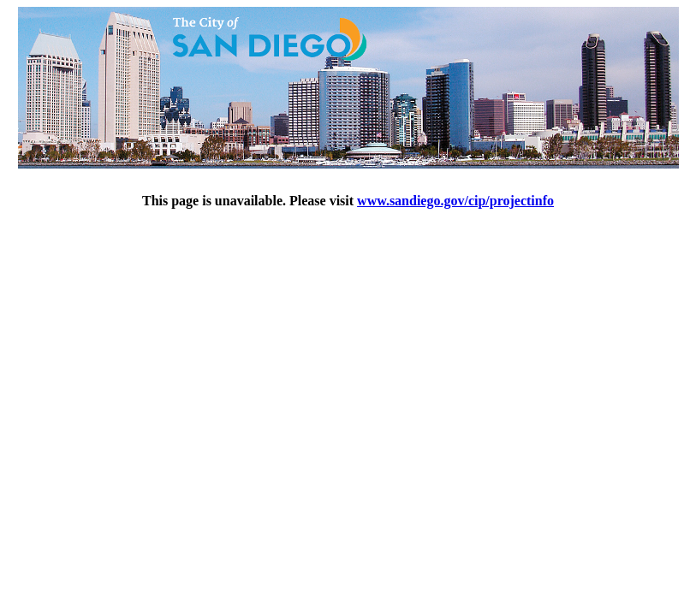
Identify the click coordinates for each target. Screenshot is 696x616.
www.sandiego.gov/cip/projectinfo (455, 201)
